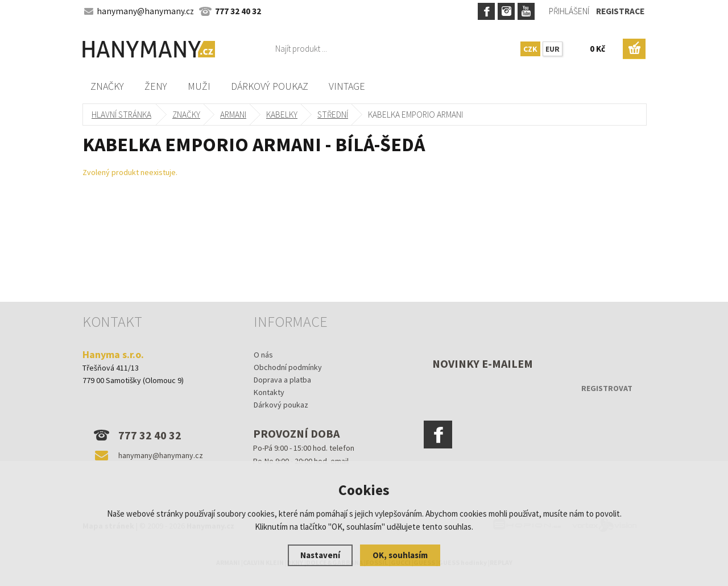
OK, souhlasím (400, 555)
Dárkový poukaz (270, 86)
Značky (107, 86)
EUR (553, 49)
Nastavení (320, 555)
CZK (530, 49)
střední (333, 115)
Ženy (156, 86)
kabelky (282, 115)
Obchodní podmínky (288, 367)
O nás (263, 355)
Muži (199, 86)
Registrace (620, 11)
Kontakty (269, 392)
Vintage (347, 86)
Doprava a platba (282, 380)
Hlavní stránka (121, 115)
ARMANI (233, 115)
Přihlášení (569, 11)
